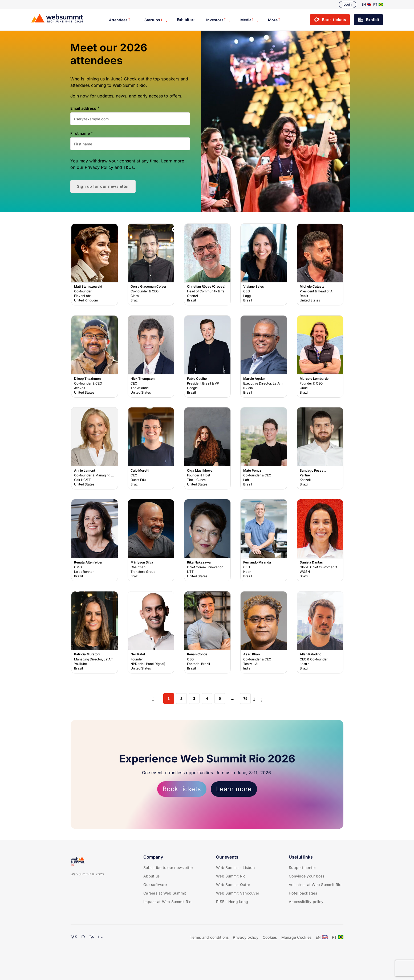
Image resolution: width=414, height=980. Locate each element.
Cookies (270, 937)
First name (80, 133)
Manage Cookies (297, 937)
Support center (303, 867)
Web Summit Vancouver (238, 893)
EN (366, 4)
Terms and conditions (209, 937)
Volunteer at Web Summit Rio (315, 885)
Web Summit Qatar (233, 885)
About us (151, 876)
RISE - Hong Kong (232, 902)
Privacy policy (246, 937)
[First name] (130, 144)
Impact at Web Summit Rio (167, 902)
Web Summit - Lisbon (235, 867)
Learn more (234, 789)
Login (348, 4)
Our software (155, 885)
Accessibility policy (306, 902)
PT (378, 4)
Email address (83, 108)
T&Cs (129, 167)
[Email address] (130, 119)
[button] (330, 20)
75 (245, 699)
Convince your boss (307, 876)
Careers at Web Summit (165, 893)
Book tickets (182, 789)
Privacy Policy (99, 167)
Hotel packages (303, 893)
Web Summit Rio (231, 876)
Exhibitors (186, 20)
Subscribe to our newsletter (168, 867)
